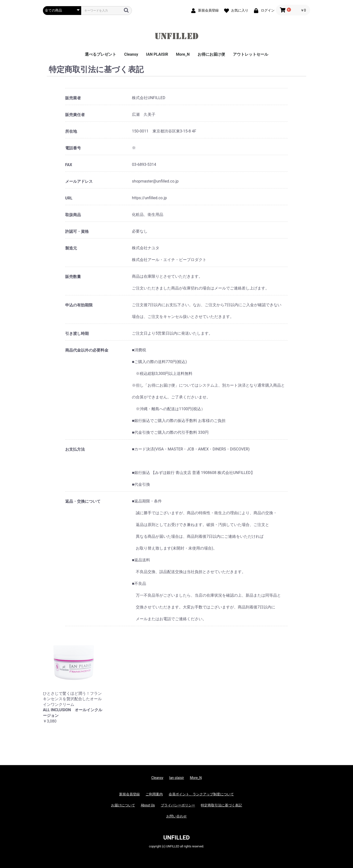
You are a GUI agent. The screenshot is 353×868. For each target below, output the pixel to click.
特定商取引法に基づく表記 (221, 805)
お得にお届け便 (211, 54)
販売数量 (73, 277)
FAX (69, 165)
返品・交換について (83, 501)
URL (69, 198)
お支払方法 (75, 449)
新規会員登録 (129, 794)
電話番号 (73, 148)
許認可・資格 (77, 231)
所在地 (71, 131)
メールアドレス (79, 181)
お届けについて (123, 805)
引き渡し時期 (77, 334)
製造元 (71, 248)
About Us (148, 805)
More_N (183, 54)
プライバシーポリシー (178, 805)
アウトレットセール (251, 54)
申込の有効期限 (79, 305)
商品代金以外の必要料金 (87, 350)
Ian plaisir (176, 778)
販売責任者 (75, 115)
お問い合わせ (176, 816)
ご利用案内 (154, 794)
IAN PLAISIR (157, 54)
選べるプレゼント (101, 54)
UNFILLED (176, 838)
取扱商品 (73, 215)
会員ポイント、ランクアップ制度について (201, 794)
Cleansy (131, 54)
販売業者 (73, 98)
